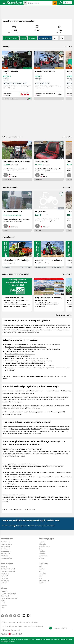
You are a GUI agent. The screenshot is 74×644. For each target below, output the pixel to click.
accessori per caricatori (49, 368)
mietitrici (20, 347)
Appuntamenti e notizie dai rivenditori (15, 274)
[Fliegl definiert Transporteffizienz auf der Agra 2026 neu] (49, 295)
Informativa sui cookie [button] (30, 622)
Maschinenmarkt (6, 542)
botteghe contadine (9, 393)
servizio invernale (49, 365)
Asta (62, 38)
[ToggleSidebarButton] (4, 3)
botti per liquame (38, 361)
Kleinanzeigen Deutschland (9, 598)
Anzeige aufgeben (6, 558)
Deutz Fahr (6, 431)
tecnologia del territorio (63, 391)
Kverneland (27, 431)
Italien (3, 603)
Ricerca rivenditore (45, 38)
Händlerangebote (6, 544)
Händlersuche (5, 549)
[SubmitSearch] (55, 3)
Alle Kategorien (6, 553)
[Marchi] (28, 616)
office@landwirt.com (31, 509)
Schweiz (4, 601)
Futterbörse (5, 578)
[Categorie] (24, 616)
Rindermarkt (5, 573)
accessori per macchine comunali (15, 408)
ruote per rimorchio (42, 358)
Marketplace (32, 38)
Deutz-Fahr (42, 583)
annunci (23, 38)
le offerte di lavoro (27, 399)
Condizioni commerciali (23, 626)
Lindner (28, 429)
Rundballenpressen (44, 546)
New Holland (42, 344)
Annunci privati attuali (10, 187)
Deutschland (5, 596)
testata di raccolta (33, 363)
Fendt (35, 344)
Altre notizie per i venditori (64, 315)
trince (16, 356)
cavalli (45, 397)
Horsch (41, 431)
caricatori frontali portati (33, 368)
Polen (3, 608)
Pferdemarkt (5, 576)
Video (56, 38)
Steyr (12, 429)
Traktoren (41, 542)
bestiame (39, 397)
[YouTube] (3, 616)
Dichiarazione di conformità (11, 630)
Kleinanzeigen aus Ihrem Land (13, 137)
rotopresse (43, 347)
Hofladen (4, 583)
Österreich (4, 591)
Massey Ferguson (55, 429)
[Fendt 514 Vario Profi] (17, 75)
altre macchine (35, 408)
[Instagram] (7, 616)
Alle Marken (5, 556)
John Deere (30, 344)
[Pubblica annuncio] (60, 3)
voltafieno (36, 347)
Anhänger (41, 558)
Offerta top (6, 47)
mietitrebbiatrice (22, 363)
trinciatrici (42, 363)
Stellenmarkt (5, 580)
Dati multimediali (15, 622)
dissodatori (26, 351)
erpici (20, 351)
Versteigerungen (6, 551)
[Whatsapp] (19, 616)
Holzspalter (42, 553)
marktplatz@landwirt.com (8, 641)
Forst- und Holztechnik (8, 571)
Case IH (33, 429)
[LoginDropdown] (67, 3)
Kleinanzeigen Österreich (9, 594)
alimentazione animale (22, 393)
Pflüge (40, 549)
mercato (25, 330)
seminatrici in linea (25, 356)
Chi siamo (4, 622)
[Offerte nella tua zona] (25, 3)
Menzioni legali (38, 626)
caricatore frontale (20, 368)
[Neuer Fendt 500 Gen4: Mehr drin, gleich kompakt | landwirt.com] (49, 255)
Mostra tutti (68, 47)
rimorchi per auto (30, 354)
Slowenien (4, 605)
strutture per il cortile (63, 406)
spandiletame (48, 361)
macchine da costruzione (43, 391)
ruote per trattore (30, 358)
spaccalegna (56, 349)
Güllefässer (42, 551)
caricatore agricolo (30, 365)
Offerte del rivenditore (11, 38)
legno (32, 393)
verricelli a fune (36, 349)
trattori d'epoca (55, 344)
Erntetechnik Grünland (8, 569)
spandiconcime (28, 361)
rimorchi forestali (46, 349)
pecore (49, 397)
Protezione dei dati (7, 626)
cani (53, 397)
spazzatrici (40, 365)
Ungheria (15, 454)
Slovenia (21, 454)
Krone (15, 431)
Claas (48, 344)
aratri (32, 351)
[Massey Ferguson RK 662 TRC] (49, 75)
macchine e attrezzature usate (36, 426)
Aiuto (4, 634)
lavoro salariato (51, 399)
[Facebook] (11, 616)
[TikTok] (15, 616)
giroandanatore (28, 347)
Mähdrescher (42, 544)
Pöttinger (20, 431)
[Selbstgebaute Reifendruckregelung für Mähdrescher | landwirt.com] (17, 255)
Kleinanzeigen (5, 546)
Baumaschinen (43, 556)
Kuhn (11, 431)
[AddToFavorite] (29, 53)
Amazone (34, 431)
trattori (53, 391)
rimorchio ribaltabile (18, 354)
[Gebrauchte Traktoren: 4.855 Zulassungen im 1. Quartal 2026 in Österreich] (17, 295)
